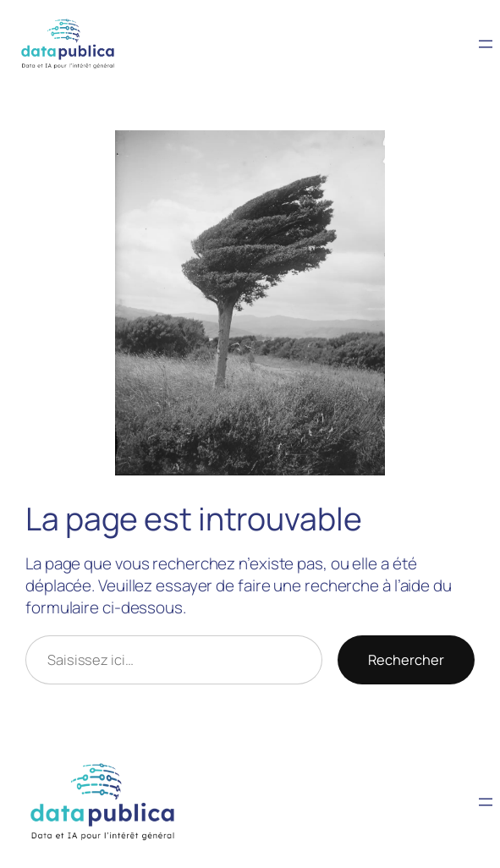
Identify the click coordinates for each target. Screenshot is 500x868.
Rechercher (406, 659)
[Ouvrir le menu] (486, 44)
